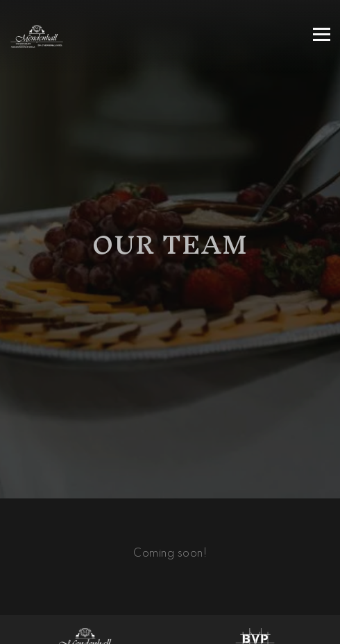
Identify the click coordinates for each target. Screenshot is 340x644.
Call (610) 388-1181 (170, 598)
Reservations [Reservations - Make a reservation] (170, 629)
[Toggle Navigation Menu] (322, 34)
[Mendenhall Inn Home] (71, 37)
